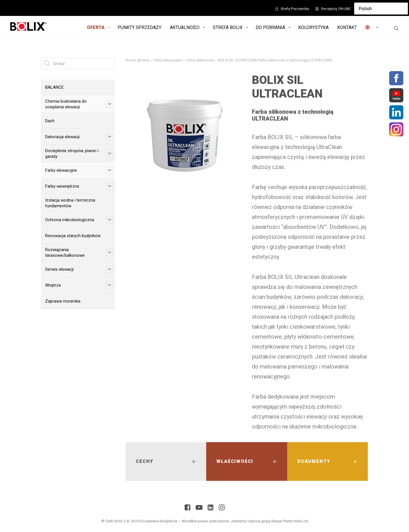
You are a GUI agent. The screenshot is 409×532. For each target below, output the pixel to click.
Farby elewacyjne (168, 60)
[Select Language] (381, 9)
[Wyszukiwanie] (396, 28)
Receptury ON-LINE (336, 9)
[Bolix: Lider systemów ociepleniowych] (29, 26)
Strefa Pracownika (295, 9)
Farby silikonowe (200, 60)
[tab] (166, 461)
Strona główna (137, 60)
